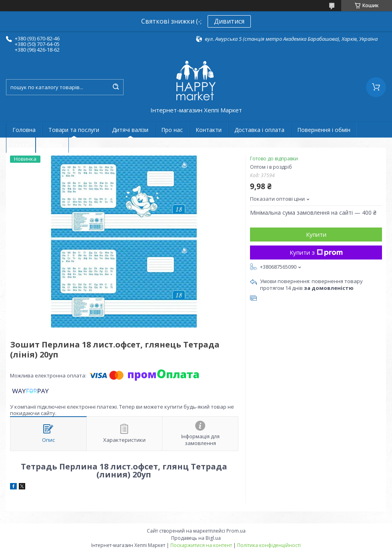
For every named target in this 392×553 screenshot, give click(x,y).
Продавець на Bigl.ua (196, 538)
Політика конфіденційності (269, 545)
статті (21, 145)
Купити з (316, 252)
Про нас (172, 130)
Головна (24, 130)
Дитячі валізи (130, 130)
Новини (52, 145)
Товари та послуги (74, 130)
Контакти (209, 130)
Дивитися (229, 21)
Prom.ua (236, 531)
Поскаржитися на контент (201, 545)
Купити (316, 234)
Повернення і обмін (324, 130)
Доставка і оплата (259, 130)
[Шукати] (116, 87)
